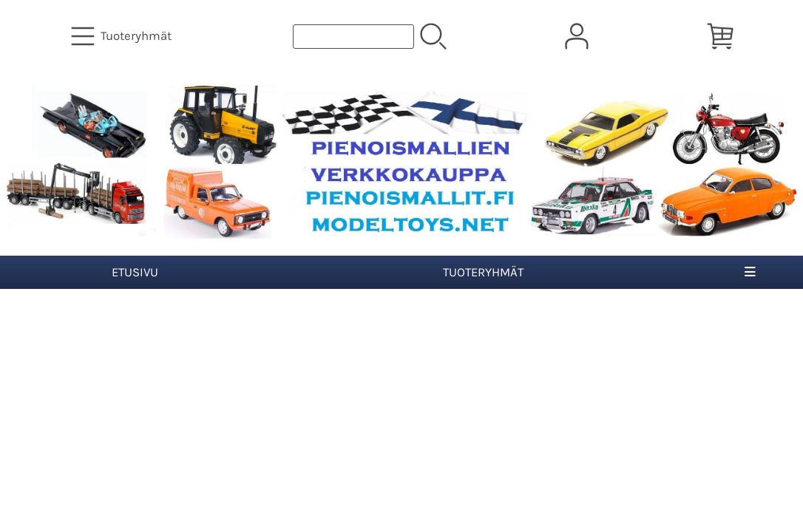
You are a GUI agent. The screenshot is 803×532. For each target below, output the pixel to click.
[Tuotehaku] (353, 37)
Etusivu (135, 272)
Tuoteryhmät (483, 272)
